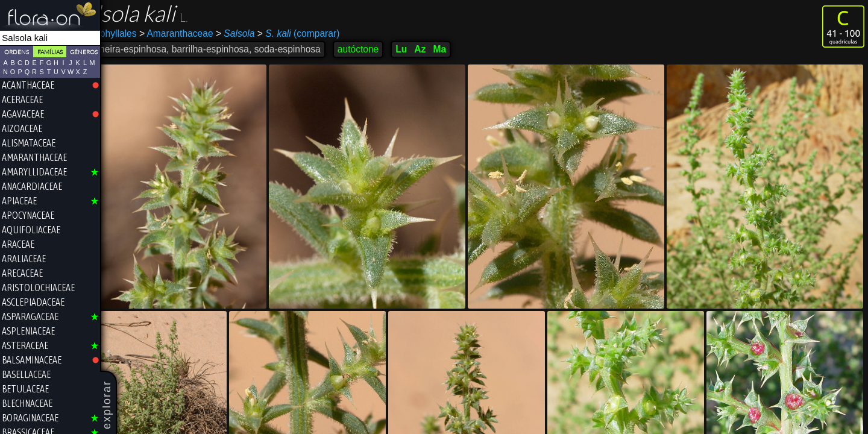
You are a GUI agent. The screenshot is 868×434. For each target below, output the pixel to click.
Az (451, 49)
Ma (471, 49)
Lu (432, 49)
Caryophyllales (137, 33)
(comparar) (329, 34)
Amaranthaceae (207, 33)
